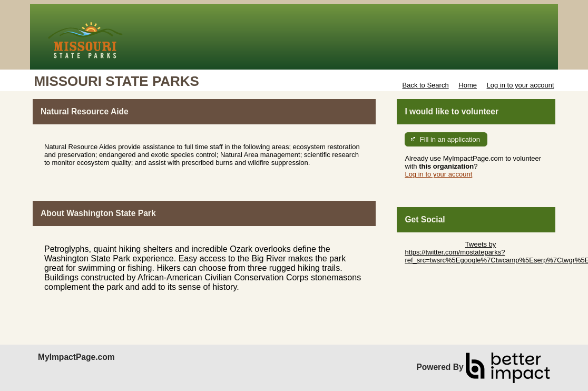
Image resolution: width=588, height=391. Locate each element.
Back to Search (425, 85)
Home (468, 85)
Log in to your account (521, 85)
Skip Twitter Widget (434, 244)
